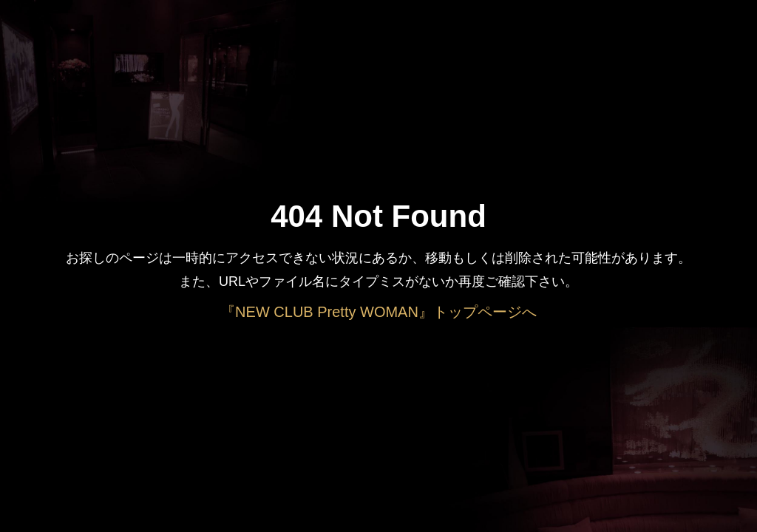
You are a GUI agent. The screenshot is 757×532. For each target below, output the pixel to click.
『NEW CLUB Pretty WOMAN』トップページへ (378, 312)
